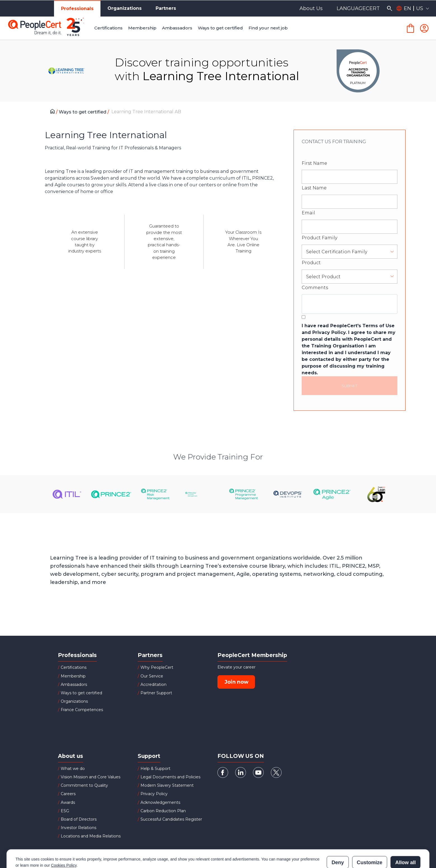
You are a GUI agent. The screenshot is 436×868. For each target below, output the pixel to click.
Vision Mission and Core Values (91, 777)
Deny (338, 838)
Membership (73, 676)
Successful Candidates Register (171, 819)
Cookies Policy (64, 841)
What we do (73, 769)
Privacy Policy (154, 794)
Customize (370, 838)
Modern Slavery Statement (167, 785)
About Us (311, 8)
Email (308, 213)
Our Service (152, 676)
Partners (166, 8)
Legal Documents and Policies (170, 777)
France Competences (82, 710)
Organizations (125, 8)
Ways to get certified (83, 112)
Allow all (405, 838)
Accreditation (153, 684)
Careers (68, 794)
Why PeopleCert (157, 667)
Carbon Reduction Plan (163, 811)
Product (311, 263)
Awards (68, 802)
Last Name (314, 188)
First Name (314, 163)
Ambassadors (74, 684)
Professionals (77, 9)
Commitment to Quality (84, 785)
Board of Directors (79, 819)
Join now (236, 682)
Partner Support (156, 693)
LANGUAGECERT (358, 8)
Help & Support (155, 769)
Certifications (74, 667)
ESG (65, 811)
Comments (315, 288)
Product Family (319, 238)
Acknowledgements (160, 802)
